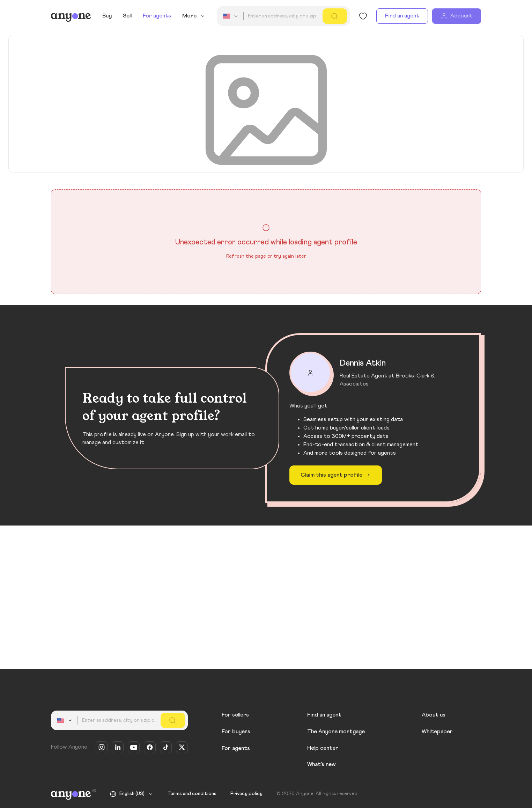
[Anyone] (71, 16)
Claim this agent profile (336, 475)
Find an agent (402, 16)
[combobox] (231, 16)
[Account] (457, 16)
